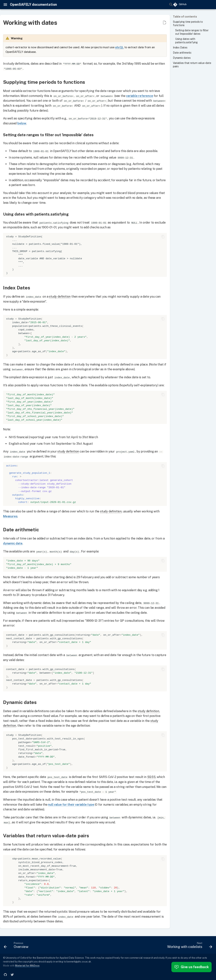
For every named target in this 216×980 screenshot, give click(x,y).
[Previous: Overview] (17, 945)
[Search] (145, 5)
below (22, 123)
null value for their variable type (71, 804)
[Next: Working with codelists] (189, 945)
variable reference (139, 96)
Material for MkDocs (27, 965)
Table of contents (185, 17)
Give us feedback (192, 967)
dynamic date (13, 543)
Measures (10, 516)
